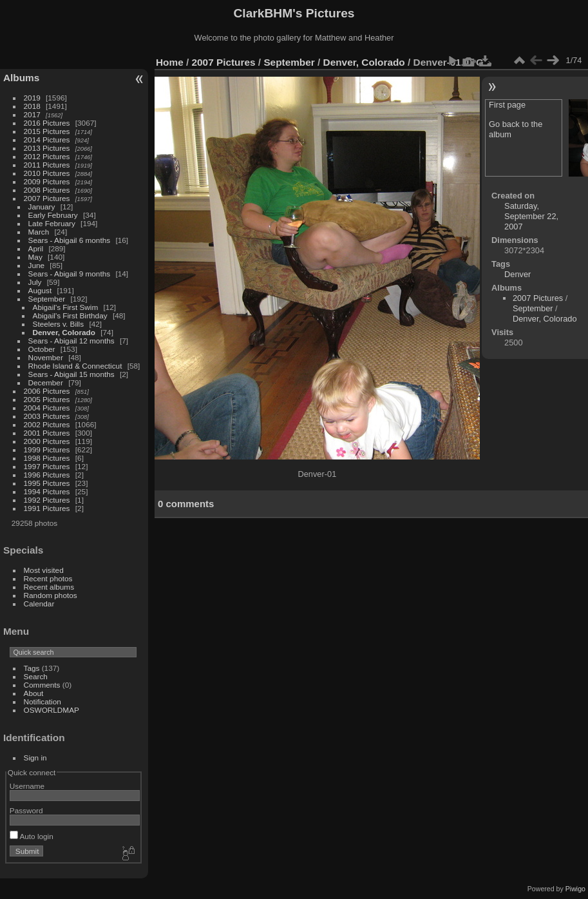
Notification (43, 701)
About (34, 693)
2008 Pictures (47, 190)
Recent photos (48, 578)
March (39, 232)
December (46, 382)
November (46, 357)
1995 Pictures (47, 483)
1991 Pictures (47, 508)
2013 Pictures (47, 148)
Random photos (51, 595)
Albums (21, 78)
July (35, 282)
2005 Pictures (47, 399)
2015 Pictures (47, 131)
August (40, 290)
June (37, 265)
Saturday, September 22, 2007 (531, 216)
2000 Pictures (47, 441)
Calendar (39, 604)
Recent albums (49, 587)
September (47, 299)
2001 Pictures (47, 433)
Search (36, 676)
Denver (517, 274)
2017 (32, 114)
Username (27, 786)
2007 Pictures (47, 198)
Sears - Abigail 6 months (70, 240)
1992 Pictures (47, 500)
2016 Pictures (47, 123)
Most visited (44, 570)
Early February (53, 215)
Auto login (32, 836)
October (42, 349)
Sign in (35, 758)
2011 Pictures (47, 165)
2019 (32, 98)
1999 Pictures (47, 450)
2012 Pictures (47, 156)
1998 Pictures (47, 458)
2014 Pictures (47, 140)
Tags (32, 668)
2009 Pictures (47, 181)
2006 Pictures (47, 391)
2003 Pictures (47, 416)
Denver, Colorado (64, 332)
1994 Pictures (47, 491)
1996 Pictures (47, 475)
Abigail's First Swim (66, 307)
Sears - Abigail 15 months (71, 374)
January (42, 207)
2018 (32, 106)
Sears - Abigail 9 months (70, 274)
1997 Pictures (47, 466)
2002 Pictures (47, 424)
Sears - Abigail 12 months (71, 341)
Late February (52, 223)
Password (26, 810)
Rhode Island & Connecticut (75, 366)
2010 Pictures (47, 173)
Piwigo (575, 889)
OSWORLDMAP (52, 710)
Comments (42, 685)
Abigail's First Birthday (70, 315)
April (36, 248)
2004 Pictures (47, 408)
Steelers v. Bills (59, 324)
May (35, 257)
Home (170, 62)
